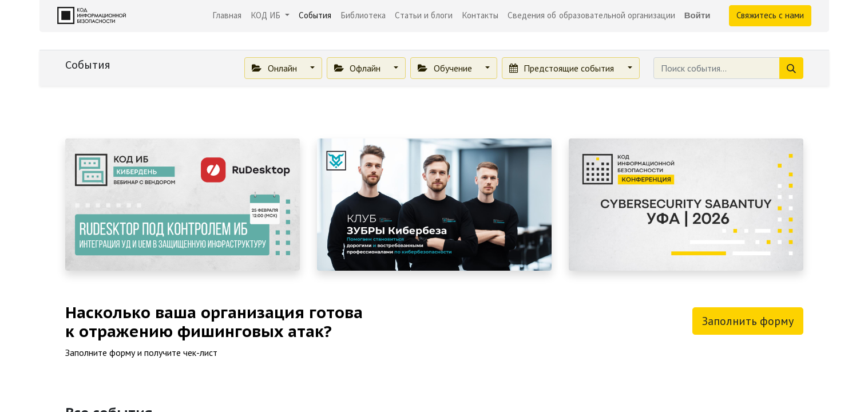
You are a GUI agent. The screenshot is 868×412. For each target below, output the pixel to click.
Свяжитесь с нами (770, 15)
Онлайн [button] (275, 68)
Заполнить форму (748, 321)
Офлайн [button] (358, 68)
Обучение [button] (446, 68)
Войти (697, 15)
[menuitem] (227, 16)
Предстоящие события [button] (563, 68)
